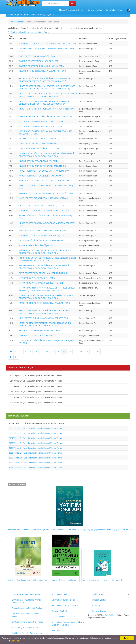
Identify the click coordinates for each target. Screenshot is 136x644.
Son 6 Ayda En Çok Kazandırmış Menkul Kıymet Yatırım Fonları (36, 386)
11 (41, 352)
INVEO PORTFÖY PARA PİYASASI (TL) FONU (39, 161)
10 (36, 352)
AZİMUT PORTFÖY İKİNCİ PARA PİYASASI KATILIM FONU (44, 211)
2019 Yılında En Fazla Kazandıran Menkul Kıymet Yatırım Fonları (36, 463)
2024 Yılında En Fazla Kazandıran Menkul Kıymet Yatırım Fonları (36, 438)
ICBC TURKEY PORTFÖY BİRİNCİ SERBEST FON (40, 126)
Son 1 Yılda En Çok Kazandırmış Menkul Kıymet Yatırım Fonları (36, 392)
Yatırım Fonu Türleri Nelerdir (63, 600)
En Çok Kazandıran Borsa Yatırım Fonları (25, 615)
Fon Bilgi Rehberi (108, 615)
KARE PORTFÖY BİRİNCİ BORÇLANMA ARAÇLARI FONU (44, 198)
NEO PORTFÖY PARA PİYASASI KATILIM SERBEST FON (43, 318)
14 (58, 352)
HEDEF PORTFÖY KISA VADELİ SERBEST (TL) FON (41, 206)
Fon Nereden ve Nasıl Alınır (63, 617)
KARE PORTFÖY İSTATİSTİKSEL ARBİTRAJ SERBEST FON (45, 181)
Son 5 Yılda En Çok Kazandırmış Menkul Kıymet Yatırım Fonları (36, 403)
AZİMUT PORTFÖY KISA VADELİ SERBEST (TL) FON (42, 236)
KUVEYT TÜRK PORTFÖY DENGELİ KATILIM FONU (41, 176)
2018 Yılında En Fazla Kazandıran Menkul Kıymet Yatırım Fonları (36, 468)
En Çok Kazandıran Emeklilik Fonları (27, 608)
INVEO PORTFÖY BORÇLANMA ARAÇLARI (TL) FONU (42, 71)
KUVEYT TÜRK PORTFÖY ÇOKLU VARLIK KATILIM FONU (44, 171)
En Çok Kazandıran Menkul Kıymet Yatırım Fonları (28, 32)
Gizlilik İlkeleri (98, 594)
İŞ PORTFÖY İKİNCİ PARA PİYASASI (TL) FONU (40, 149)
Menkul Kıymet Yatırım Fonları (72, 10)
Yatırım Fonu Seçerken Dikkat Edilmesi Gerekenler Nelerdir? (68, 624)
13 (53, 352)
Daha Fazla (16, 641)
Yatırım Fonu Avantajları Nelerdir (65, 605)
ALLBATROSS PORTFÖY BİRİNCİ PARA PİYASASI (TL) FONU (45, 116)
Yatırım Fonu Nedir (60, 594)
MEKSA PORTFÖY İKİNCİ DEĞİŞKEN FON (37, 245)
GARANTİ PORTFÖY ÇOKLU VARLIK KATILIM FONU (42, 66)
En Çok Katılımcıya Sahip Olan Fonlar (27, 622)
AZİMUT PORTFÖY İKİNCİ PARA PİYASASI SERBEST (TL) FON (46, 193)
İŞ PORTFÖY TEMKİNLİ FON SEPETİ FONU (38, 144)
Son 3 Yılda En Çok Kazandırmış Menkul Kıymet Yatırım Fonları (36, 397)
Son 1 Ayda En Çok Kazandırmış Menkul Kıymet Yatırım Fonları (36, 375)
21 (98, 352)
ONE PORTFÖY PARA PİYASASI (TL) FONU (38, 56)
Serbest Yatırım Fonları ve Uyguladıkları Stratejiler (103, 565)
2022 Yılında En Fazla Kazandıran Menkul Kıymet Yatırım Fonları (36, 448)
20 (92, 352)
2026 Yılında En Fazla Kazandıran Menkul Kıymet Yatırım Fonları (36, 428)
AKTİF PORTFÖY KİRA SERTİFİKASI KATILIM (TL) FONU (43, 273)
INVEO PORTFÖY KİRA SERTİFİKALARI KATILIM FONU (43, 166)
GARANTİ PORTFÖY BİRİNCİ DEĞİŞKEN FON (39, 61)
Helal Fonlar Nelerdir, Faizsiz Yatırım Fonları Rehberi (27, 634)
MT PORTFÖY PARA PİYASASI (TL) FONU (37, 278)
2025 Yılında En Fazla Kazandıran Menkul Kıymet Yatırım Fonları (36, 433)
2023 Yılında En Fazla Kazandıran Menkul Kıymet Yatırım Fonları (36, 443)
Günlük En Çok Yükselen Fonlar (25, 628)
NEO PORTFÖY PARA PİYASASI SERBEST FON (40, 331)
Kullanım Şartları (99, 600)
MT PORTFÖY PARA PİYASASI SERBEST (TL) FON (41, 283)
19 (87, 352)
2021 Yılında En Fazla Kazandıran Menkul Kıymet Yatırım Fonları (36, 453)
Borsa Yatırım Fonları (114, 10)
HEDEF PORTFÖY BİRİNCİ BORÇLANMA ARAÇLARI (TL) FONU (46, 109)
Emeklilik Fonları (95, 10)
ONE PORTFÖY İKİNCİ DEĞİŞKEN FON (36, 336)
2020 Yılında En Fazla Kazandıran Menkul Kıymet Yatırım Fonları (36, 458)
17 (75, 352)
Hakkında (96, 605)
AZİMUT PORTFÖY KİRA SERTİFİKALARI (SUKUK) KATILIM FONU (47, 44)
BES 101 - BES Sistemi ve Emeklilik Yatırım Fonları (28, 559)
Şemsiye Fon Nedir (60, 611)
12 (47, 352)
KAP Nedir (56, 630)
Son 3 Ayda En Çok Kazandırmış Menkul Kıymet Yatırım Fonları (36, 381)
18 (81, 352)
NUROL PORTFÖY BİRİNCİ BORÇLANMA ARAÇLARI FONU (44, 303)
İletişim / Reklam (99, 611)
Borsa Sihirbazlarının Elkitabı (66, 558)
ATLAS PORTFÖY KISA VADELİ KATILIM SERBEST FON (43, 231)
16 (70, 352)
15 (64, 352)
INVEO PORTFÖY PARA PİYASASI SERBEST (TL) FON (42, 139)
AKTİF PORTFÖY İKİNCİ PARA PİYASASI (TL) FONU (41, 241)
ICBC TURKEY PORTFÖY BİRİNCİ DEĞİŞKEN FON (41, 121)
